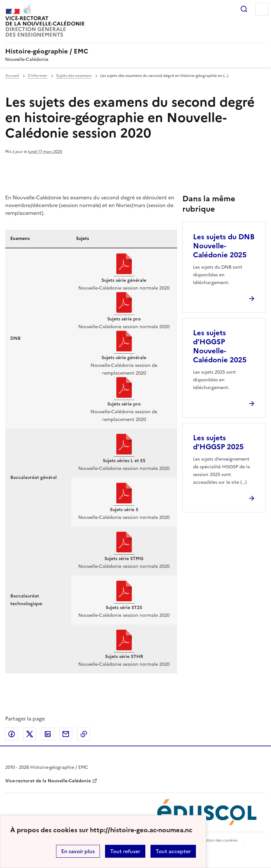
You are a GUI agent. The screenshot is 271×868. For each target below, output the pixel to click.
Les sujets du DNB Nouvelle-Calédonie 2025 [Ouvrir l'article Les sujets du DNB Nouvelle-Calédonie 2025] (224, 246)
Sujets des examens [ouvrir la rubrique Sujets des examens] (74, 76)
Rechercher (244, 9)
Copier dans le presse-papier (84, 734)
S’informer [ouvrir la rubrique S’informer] (38, 76)
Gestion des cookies (219, 840)
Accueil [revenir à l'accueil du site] (12, 76)
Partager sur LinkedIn (48, 734)
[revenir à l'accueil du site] (135, 51)
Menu (262, 9)
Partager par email (66, 734)
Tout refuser (125, 851)
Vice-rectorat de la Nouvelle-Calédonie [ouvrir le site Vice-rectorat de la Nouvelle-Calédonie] (48, 781)
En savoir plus (78, 851)
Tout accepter (173, 851)
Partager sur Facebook (12, 734)
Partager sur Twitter (30, 734)
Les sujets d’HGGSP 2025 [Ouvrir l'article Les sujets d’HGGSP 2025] (218, 442)
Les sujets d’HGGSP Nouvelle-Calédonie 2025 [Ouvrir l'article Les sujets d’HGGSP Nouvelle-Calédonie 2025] (220, 346)
